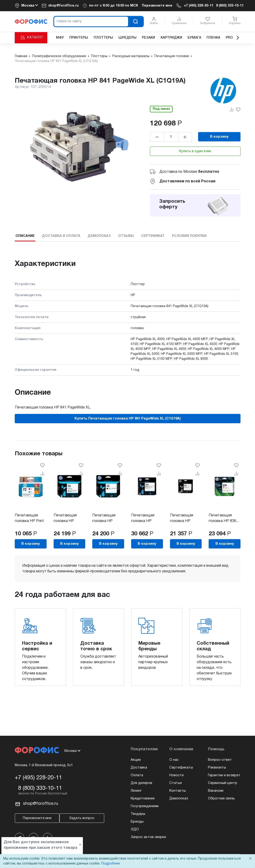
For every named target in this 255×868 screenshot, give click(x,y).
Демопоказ (179, 798)
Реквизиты (217, 768)
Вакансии (216, 791)
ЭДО (135, 829)
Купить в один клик (195, 151)
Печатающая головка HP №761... (65, 521)
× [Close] (250, 859)
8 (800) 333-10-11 (230, 6)
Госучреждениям (145, 806)
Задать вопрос (82, 818)
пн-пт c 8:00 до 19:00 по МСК (114, 6)
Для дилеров (141, 783)
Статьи (176, 783)
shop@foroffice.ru (63, 6)
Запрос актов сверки (148, 837)
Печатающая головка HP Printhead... (181, 521)
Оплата (137, 775)
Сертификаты (181, 768)
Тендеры (138, 814)
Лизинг (136, 791)
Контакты (177, 791)
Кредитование (143, 798)
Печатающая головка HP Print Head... (29, 521)
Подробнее (111, 864)
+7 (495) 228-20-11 (199, 6)
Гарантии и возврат (224, 775)
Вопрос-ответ (220, 760)
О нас (174, 760)
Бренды (137, 822)
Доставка (139, 768)
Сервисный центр (223, 783)
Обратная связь (221, 798)
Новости (176, 775)
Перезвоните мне (157, 6)
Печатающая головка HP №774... (142, 521)
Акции (136, 760)
